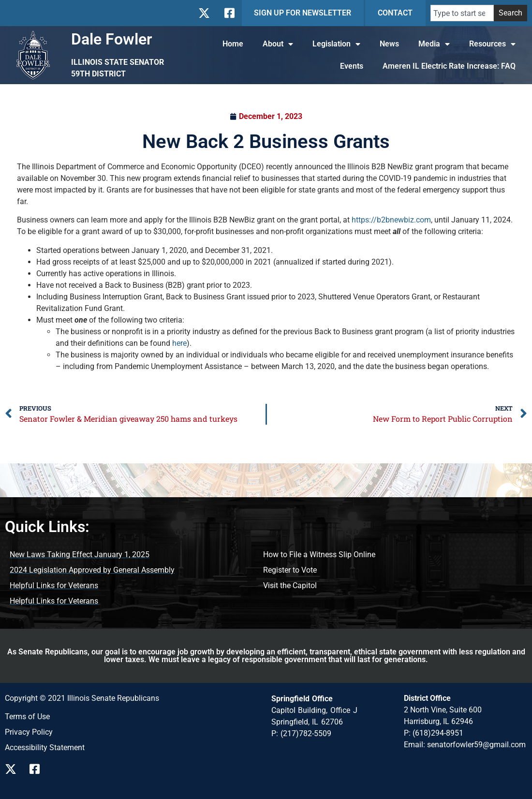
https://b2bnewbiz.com (391, 220)
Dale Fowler (112, 39)
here (179, 343)
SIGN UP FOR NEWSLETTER (303, 13)
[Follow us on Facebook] (38, 769)
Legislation (336, 44)
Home (233, 44)
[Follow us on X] (13, 769)
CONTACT (395, 13)
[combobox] (462, 13)
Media (434, 44)
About (278, 44)
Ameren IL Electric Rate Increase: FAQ (449, 66)
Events (352, 66)
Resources (492, 44)
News (389, 44)
